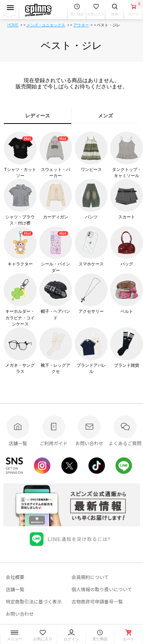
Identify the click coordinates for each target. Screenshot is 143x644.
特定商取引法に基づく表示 (34, 601)
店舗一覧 (15, 589)
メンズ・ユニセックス (46, 25)
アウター (81, 25)
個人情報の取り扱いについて (102, 589)
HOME (13, 25)
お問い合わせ (20, 614)
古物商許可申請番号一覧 (97, 601)
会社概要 (15, 577)
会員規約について (90, 577)
